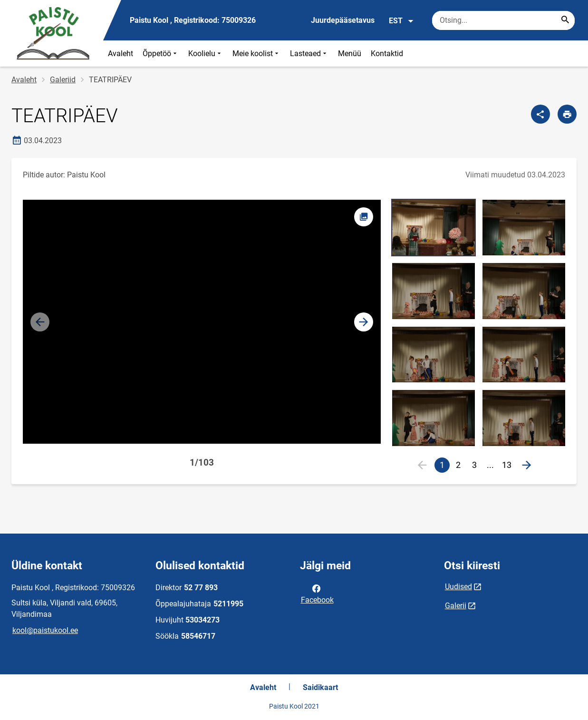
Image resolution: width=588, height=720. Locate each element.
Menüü (350, 54)
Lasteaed (309, 54)
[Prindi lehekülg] (567, 114)
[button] (364, 322)
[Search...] (565, 20)
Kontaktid (387, 54)
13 (507, 465)
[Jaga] (540, 114)
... (492, 466)
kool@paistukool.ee (45, 630)
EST (401, 21)
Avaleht (120, 54)
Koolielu (206, 54)
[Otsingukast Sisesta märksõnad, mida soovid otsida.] (503, 20)
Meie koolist (256, 54)
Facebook (317, 594)
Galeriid (63, 80)
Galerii (456, 606)
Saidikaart (320, 687)
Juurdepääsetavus (343, 20)
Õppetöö (161, 54)
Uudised (458, 587)
